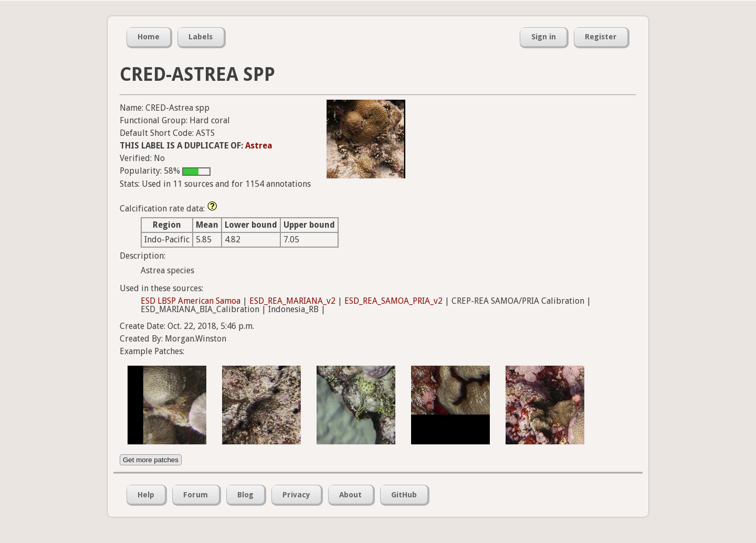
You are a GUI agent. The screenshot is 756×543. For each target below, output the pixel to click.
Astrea (259, 146)
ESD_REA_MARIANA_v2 (292, 301)
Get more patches (151, 460)
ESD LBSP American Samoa (191, 301)
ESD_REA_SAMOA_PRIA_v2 (393, 301)
